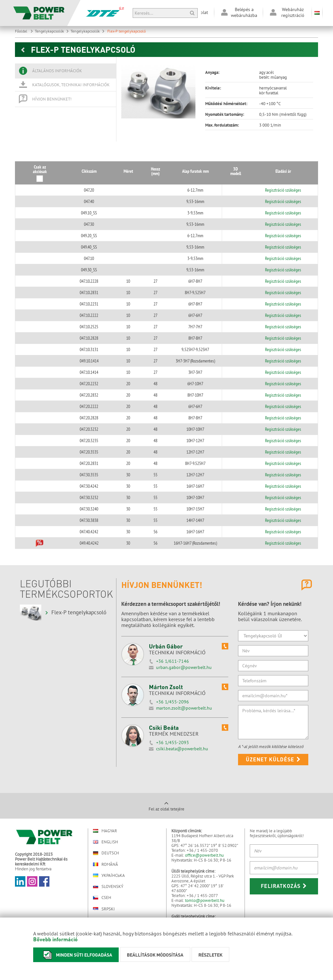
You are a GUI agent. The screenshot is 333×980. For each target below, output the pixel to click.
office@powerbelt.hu (204, 855)
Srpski (104, 909)
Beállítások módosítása (155, 955)
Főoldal (24, 31)
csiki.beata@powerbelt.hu (182, 749)
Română (106, 864)
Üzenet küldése (273, 759)
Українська (109, 875)
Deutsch (106, 853)
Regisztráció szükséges (284, 190)
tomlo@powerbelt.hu (205, 900)
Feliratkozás (284, 886)
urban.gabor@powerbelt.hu (184, 667)
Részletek (210, 955)
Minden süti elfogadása (76, 955)
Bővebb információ (55, 939)
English (106, 842)
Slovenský (108, 886)
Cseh (102, 898)
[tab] (66, 71)
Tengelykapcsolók (52, 31)
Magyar (105, 831)
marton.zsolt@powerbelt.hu (184, 708)
